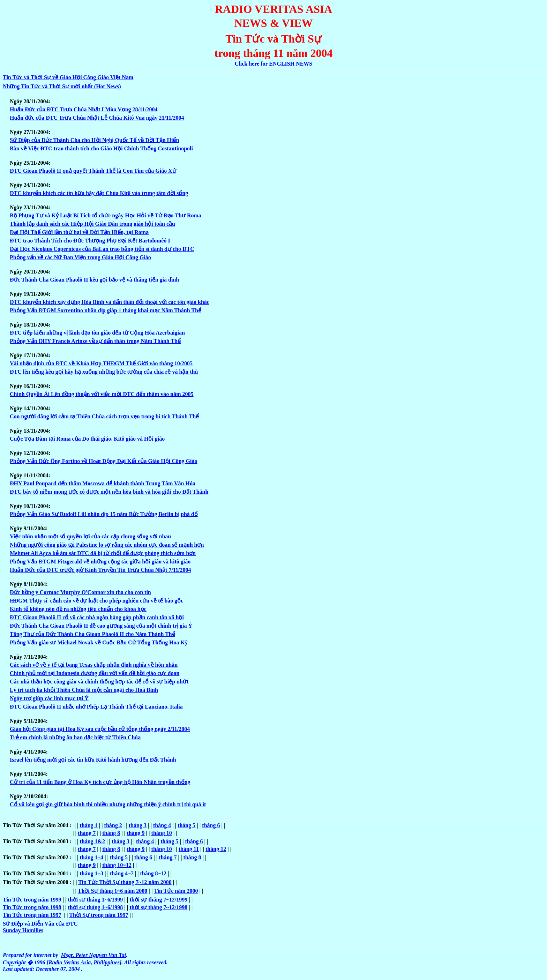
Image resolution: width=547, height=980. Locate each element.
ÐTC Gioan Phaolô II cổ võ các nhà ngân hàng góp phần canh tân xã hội (97, 617)
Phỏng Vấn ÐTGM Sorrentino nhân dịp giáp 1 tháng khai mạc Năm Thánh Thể (106, 310)
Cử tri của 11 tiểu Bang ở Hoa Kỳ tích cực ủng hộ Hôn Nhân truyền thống (100, 782)
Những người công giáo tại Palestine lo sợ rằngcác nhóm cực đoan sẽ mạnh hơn (107, 545)
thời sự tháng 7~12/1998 (158, 907)
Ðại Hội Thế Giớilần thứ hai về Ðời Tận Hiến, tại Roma (79, 232)
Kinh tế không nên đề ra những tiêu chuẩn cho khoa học (78, 609)
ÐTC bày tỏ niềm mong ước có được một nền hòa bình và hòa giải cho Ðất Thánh (109, 492)
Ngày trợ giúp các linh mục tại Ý (49, 698)
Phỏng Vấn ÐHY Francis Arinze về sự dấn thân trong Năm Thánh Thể (95, 341)
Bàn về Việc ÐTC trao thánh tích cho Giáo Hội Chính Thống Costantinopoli (101, 148)
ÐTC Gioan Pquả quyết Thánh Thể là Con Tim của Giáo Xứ (93, 171)
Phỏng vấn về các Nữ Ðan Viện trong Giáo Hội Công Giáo (80, 257)
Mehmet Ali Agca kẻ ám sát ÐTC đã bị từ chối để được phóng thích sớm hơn (103, 553)
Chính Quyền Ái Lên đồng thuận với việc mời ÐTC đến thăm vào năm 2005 (102, 394)
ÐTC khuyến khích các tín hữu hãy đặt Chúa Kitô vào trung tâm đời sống (99, 193)
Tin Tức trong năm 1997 (32, 915)
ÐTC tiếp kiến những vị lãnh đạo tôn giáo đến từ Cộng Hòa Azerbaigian (97, 333)
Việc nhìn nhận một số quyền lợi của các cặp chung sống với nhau (90, 536)
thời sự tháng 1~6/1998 (96, 907)
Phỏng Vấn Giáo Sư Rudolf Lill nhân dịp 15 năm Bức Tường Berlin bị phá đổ (104, 514)
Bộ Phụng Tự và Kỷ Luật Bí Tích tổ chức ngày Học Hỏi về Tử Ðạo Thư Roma (106, 215)
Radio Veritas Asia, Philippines (84, 962)
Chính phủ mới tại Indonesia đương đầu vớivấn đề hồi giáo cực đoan (95, 673)
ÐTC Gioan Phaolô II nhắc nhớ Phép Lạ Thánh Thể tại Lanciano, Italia (96, 707)
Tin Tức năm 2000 (176, 891)
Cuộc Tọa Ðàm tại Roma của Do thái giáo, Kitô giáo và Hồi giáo (87, 439)
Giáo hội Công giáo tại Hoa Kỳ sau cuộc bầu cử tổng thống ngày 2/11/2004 (100, 729)
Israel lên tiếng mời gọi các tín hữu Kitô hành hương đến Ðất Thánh (93, 760)
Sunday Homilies (23, 930)
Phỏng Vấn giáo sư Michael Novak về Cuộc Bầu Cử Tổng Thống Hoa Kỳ (99, 642)
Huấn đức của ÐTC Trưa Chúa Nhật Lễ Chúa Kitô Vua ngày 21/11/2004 (97, 118)
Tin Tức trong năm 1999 (32, 900)
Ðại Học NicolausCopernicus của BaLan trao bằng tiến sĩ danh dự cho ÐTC (102, 249)
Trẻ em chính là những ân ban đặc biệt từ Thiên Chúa (75, 737)
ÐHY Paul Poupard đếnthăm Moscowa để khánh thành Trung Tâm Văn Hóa (103, 483)
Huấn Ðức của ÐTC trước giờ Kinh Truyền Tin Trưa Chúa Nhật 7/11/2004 (100, 570)
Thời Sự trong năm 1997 (99, 915)
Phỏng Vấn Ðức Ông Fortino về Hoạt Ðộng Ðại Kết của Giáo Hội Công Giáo (104, 461)
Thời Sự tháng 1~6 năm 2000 (113, 891)
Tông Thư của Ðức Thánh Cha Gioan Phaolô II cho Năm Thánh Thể (92, 634)
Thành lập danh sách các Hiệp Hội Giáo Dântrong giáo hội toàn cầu (92, 224)
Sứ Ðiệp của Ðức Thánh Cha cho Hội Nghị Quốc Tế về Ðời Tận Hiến (94, 140)
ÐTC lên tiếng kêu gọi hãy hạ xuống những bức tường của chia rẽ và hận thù (104, 372)
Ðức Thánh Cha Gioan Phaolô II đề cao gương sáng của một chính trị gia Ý (101, 626)
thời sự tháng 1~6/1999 (96, 900)
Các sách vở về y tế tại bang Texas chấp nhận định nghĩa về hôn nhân (94, 665)
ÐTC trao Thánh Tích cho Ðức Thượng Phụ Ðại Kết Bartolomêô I (90, 241)
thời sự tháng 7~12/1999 (158, 900)
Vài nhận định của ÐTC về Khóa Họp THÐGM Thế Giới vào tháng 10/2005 (101, 363)
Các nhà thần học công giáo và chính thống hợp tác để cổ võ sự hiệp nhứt (99, 682)
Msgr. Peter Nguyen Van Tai (94, 955)
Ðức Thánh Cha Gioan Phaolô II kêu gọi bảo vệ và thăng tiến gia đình (94, 280)
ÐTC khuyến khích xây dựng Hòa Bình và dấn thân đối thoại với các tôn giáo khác (110, 302)
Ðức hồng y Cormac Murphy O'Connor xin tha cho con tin (80, 592)
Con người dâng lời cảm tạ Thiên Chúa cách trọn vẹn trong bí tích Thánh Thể (104, 416)
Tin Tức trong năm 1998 (32, 907)
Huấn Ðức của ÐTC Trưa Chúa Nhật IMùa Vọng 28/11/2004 (84, 109)
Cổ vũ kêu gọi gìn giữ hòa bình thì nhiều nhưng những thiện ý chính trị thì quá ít (108, 804)
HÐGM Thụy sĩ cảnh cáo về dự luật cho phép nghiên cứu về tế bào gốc (96, 601)
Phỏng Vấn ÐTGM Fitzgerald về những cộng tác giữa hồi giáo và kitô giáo (100, 562)
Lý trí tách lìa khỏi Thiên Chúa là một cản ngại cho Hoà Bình (84, 690)
